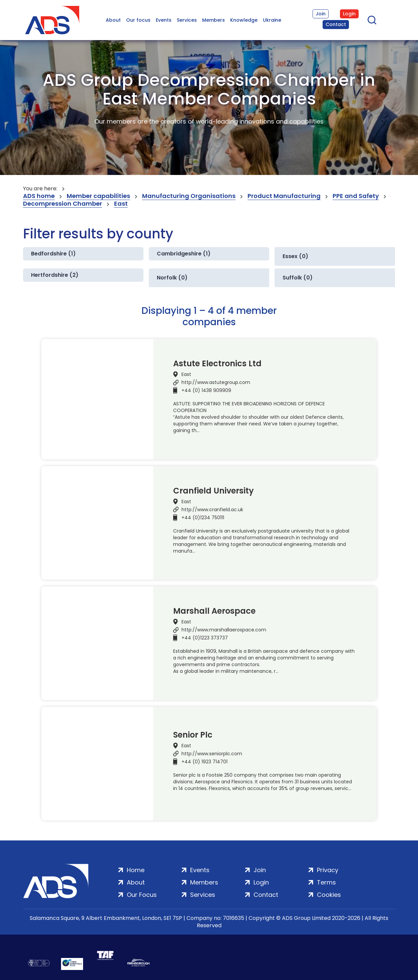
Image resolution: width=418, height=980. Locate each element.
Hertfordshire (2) (55, 275)
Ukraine (272, 20)
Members (214, 20)
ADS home (39, 196)
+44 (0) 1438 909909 (206, 390)
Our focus (138, 20)
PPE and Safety (356, 196)
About (113, 20)
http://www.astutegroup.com (216, 382)
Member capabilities (98, 196)
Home (136, 870)
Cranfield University (214, 491)
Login (349, 14)
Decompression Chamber (63, 204)
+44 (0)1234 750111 (203, 518)
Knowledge (244, 20)
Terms (326, 882)
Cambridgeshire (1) (184, 254)
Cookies (329, 895)
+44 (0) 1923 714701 (204, 762)
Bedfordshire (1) (53, 254)
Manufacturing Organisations (189, 196)
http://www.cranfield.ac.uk (212, 510)
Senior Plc (193, 735)
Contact (336, 24)
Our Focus (142, 895)
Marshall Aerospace (214, 611)
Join (321, 14)
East (121, 204)
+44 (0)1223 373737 (205, 638)
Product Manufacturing (284, 196)
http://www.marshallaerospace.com (224, 630)
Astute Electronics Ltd (217, 364)
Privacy (328, 870)
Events (164, 20)
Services (187, 20)
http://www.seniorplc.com (212, 754)
